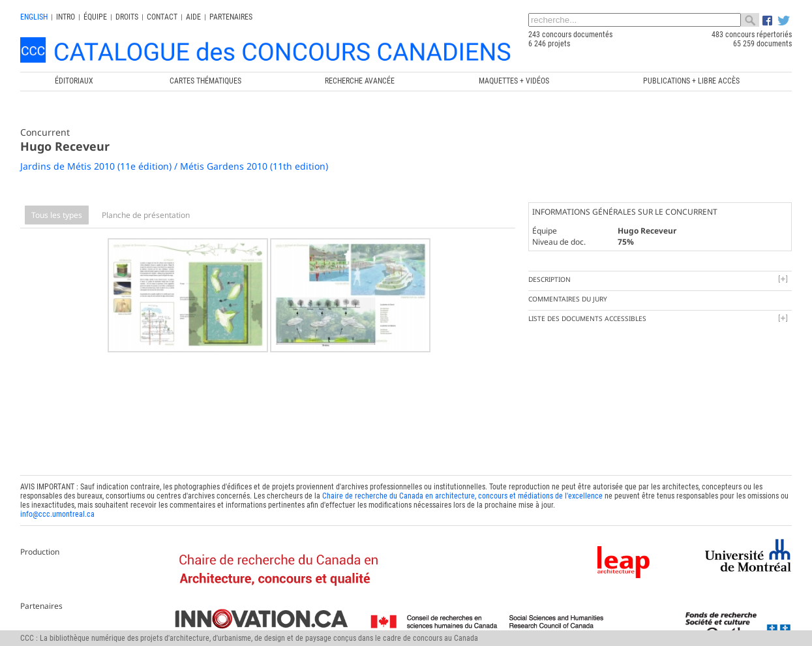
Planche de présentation (146, 215)
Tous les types (57, 215)
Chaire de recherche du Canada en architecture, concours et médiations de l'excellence (462, 493)
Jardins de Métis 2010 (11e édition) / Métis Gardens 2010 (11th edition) (174, 166)
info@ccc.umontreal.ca (57, 512)
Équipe (95, 17)
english (34, 17)
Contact (162, 17)
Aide (193, 17)
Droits (127, 17)
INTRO (66, 17)
